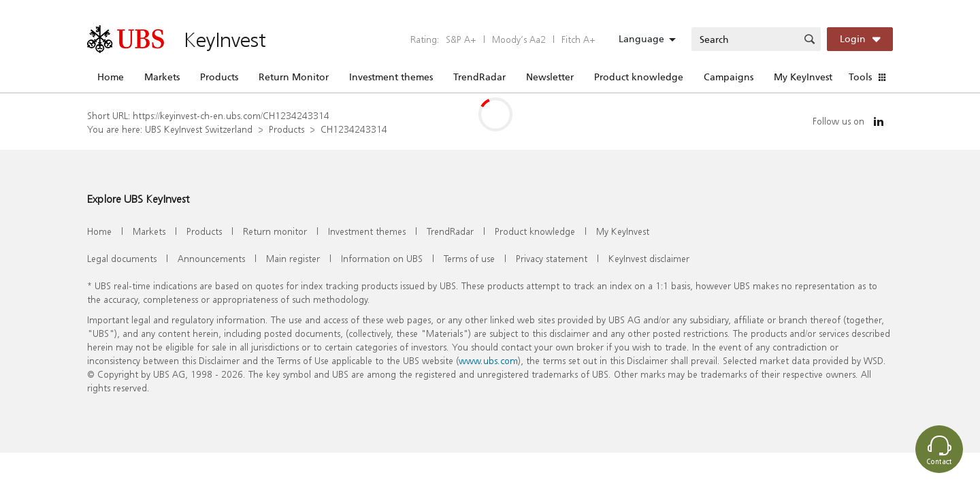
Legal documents (122, 258)
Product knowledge (639, 77)
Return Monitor (294, 77)
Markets (162, 77)
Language (641, 39)
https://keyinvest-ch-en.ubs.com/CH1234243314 (231, 115)
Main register (293, 258)
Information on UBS (382, 258)
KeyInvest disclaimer (649, 258)
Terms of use (469, 258)
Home (111, 77)
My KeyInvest (803, 77)
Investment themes (391, 77)
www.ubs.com (488, 360)
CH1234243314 (354, 129)
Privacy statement (552, 258)
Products (219, 77)
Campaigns (729, 77)
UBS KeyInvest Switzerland (199, 129)
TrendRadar (479, 77)
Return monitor (275, 231)
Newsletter (550, 77)
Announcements (211, 258)
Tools (860, 77)
